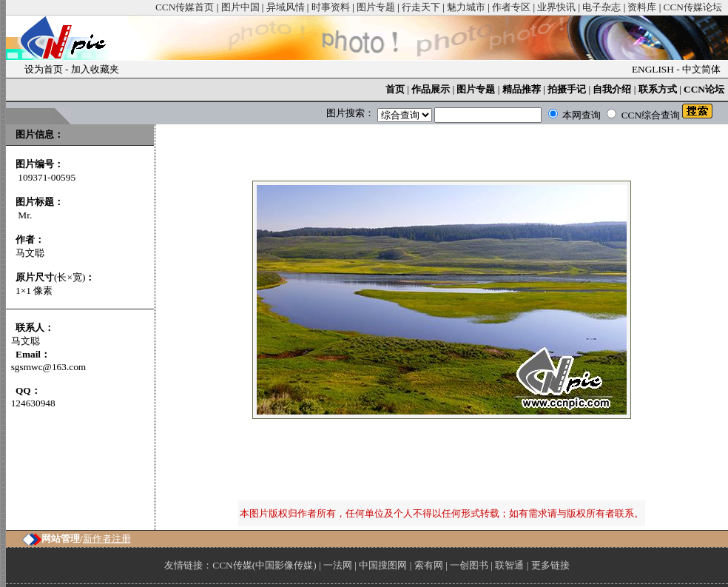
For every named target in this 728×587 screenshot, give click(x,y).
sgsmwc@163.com (49, 367)
